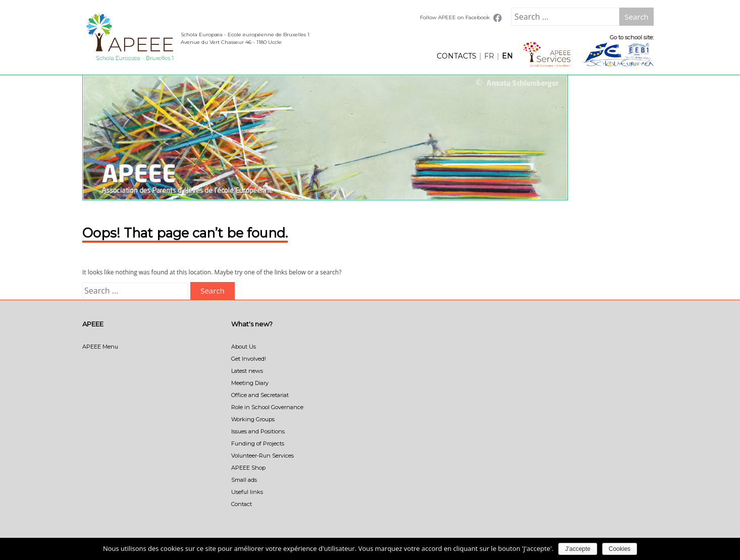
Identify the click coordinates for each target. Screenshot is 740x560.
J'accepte (577, 549)
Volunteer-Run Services (262, 456)
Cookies (620, 549)
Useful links (247, 492)
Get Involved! (249, 359)
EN (507, 56)
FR (489, 56)
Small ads (244, 480)
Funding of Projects (258, 443)
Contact (242, 504)
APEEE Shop (248, 468)
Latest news (247, 371)
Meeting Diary (250, 383)
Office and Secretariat (260, 395)
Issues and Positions (258, 431)
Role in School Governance (267, 407)
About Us (244, 347)
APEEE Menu (100, 347)
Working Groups (253, 419)
